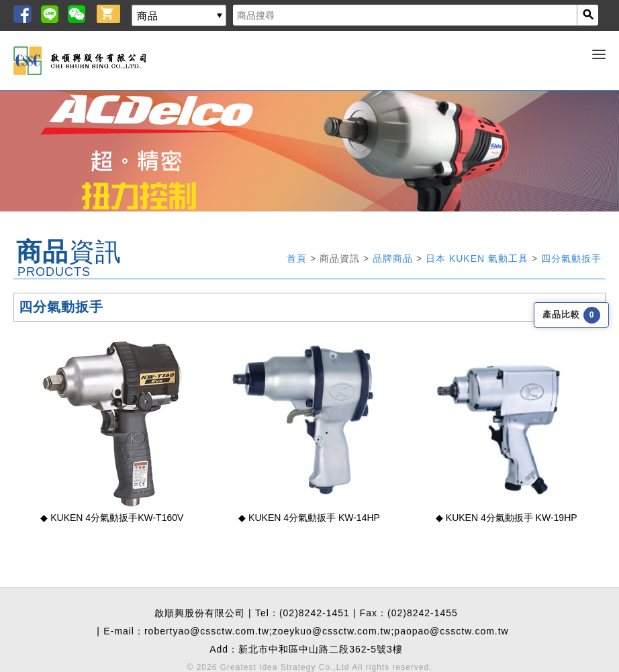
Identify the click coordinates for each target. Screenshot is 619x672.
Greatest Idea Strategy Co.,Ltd (285, 667)
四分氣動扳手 (571, 258)
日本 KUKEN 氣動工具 (479, 258)
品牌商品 (394, 258)
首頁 (298, 258)
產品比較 (571, 315)
